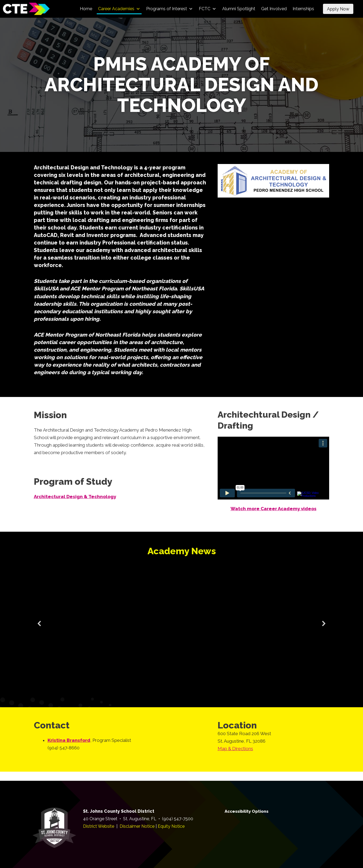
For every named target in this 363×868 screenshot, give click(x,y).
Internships (303, 9)
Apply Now (338, 9)
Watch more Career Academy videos (274, 509)
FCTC (208, 9)
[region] (182, 630)
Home (86, 9)
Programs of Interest (170, 9)
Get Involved (274, 9)
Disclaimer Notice (137, 826)
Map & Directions (235, 749)
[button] (39, 623)
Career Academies (119, 9)
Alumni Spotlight (239, 9)
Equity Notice (171, 826)
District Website (99, 826)
